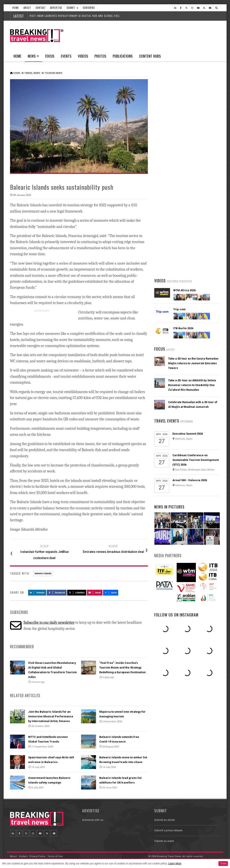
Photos (100, 56)
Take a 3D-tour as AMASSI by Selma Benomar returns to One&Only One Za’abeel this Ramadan (192, 385)
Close (223, 864)
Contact (41, 8)
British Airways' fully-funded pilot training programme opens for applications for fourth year (191, 238)
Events (66, 56)
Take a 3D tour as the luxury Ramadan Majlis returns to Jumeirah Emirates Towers (193, 363)
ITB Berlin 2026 (183, 328)
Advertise (56, 8)
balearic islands (43, 573)
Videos (83, 56)
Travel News (32, 73)
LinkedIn (37, 593)
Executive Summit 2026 (188, 434)
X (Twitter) (77, 593)
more (111, 593)
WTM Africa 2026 (184, 290)
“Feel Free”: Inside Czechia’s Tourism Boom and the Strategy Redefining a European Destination (122, 668)
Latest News (171, 161)
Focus (50, 56)
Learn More (175, 864)
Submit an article (164, 820)
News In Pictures (169, 507)
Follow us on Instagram (176, 615)
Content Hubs (150, 56)
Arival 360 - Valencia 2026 (190, 480)
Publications (123, 56)
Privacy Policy (37, 856)
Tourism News (53, 73)
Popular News (204, 161)
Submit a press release (168, 830)
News (33, 57)
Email (95, 593)
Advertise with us (93, 820)
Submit (72, 8)
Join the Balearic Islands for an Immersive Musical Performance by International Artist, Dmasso (51, 716)
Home (16, 8)
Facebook (57, 593)
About (27, 8)
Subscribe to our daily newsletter (49, 623)
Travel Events (167, 421)
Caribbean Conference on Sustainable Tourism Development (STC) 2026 (196, 460)
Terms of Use (55, 856)
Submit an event (164, 841)
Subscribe (89, 8)
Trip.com (179, 309)
